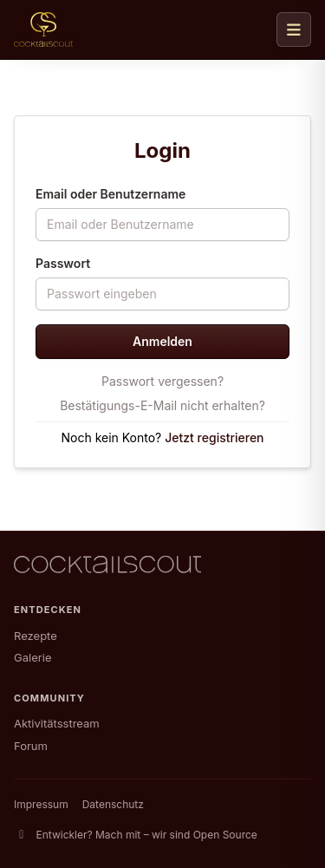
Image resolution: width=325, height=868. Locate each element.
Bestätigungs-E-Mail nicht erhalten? (162, 405)
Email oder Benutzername (110, 194)
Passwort (63, 263)
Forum (31, 746)
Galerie (32, 657)
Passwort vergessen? (162, 381)
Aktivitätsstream (57, 723)
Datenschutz (113, 804)
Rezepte (36, 636)
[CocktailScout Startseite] (43, 29)
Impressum (41, 804)
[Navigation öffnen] (294, 29)
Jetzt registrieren (214, 437)
